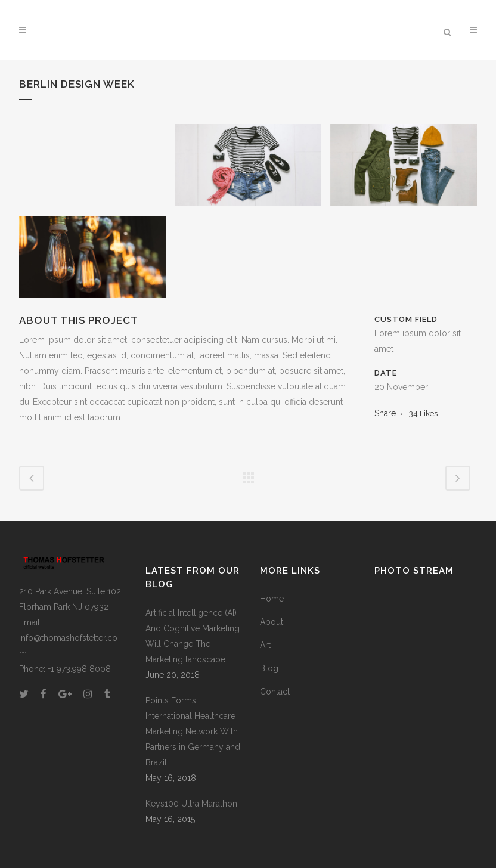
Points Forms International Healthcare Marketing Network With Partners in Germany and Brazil (193, 731)
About (272, 622)
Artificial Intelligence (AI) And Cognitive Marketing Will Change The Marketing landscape (193, 636)
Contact (275, 692)
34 (423, 413)
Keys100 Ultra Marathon (191, 804)
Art (265, 645)
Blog (269, 668)
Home (272, 599)
